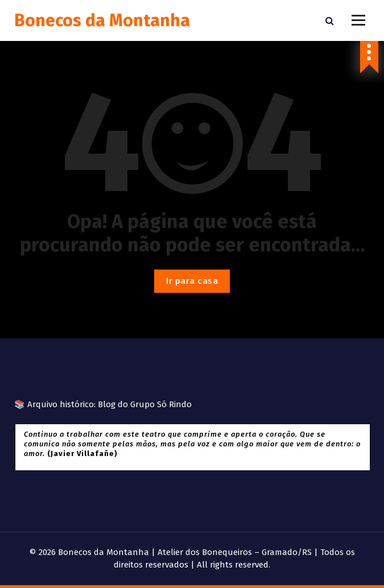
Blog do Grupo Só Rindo (145, 404)
